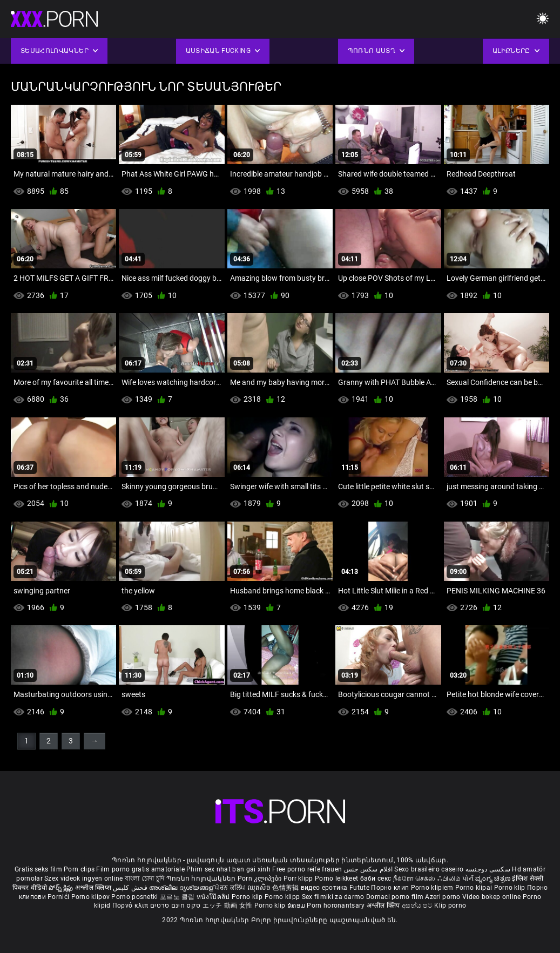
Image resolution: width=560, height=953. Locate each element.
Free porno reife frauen (307, 869)
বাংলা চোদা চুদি (144, 878)
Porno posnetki (136, 897)
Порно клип (391, 888)
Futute (359, 888)
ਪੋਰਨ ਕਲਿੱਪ (231, 888)
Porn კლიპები (261, 878)
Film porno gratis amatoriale (140, 869)
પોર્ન (468, 878)
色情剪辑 (286, 888)
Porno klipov (92, 897)
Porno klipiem (433, 888)
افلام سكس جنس (369, 869)
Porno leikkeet (338, 878)
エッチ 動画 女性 (228, 905)
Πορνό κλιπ (131, 905)
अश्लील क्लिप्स (94, 888)
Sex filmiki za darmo (333, 897)
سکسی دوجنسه (488, 869)
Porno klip (511, 888)
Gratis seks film (38, 869)
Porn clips (80, 869)
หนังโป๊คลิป (214, 897)
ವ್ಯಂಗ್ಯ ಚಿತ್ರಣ (494, 878)
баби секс (376, 878)
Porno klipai (475, 888)
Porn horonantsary (336, 905)
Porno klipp (283, 897)
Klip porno (450, 905)
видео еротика (324, 888)
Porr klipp (299, 878)
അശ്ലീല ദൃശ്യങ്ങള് (182, 888)
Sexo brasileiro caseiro (429, 869)
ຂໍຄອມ (297, 905)
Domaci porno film (395, 897)
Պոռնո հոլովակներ (202, 878)
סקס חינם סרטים (175, 905)
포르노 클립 (178, 897)
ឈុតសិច (260, 888)
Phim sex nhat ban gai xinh (228, 869)
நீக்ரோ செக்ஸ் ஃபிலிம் (427, 878)
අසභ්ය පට (418, 905)
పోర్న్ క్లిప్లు (62, 888)
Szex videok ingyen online (84, 878)
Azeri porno (444, 897)
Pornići (59, 897)
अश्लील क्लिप (384, 905)
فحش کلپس (131, 888)
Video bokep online (491, 897)
